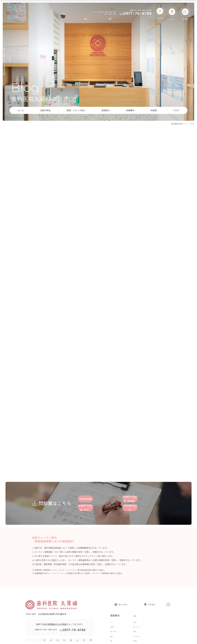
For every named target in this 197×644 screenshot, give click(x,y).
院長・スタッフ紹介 (76, 110)
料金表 (154, 110)
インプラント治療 (149, 638)
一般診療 (146, 624)
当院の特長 (45, 110)
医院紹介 (106, 110)
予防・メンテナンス (150, 629)
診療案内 (130, 110)
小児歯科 (146, 633)
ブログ (176, 110)
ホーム (21, 110)
